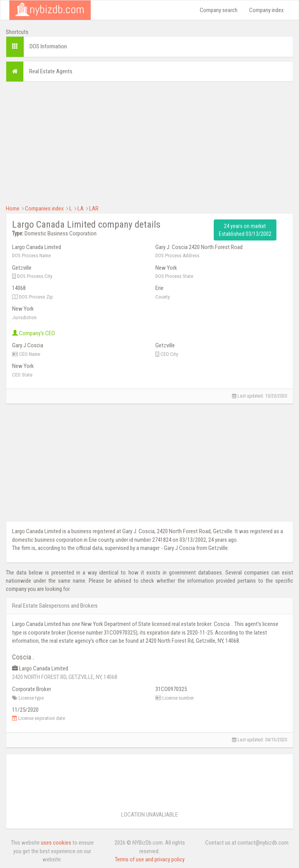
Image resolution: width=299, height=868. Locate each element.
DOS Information (48, 46)
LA (81, 209)
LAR (94, 209)
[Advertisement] (149, 142)
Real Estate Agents (51, 71)
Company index (266, 10)
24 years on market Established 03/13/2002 (245, 230)
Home (13, 209)
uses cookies (56, 843)
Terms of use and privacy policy (150, 859)
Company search (219, 10)
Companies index (44, 209)
